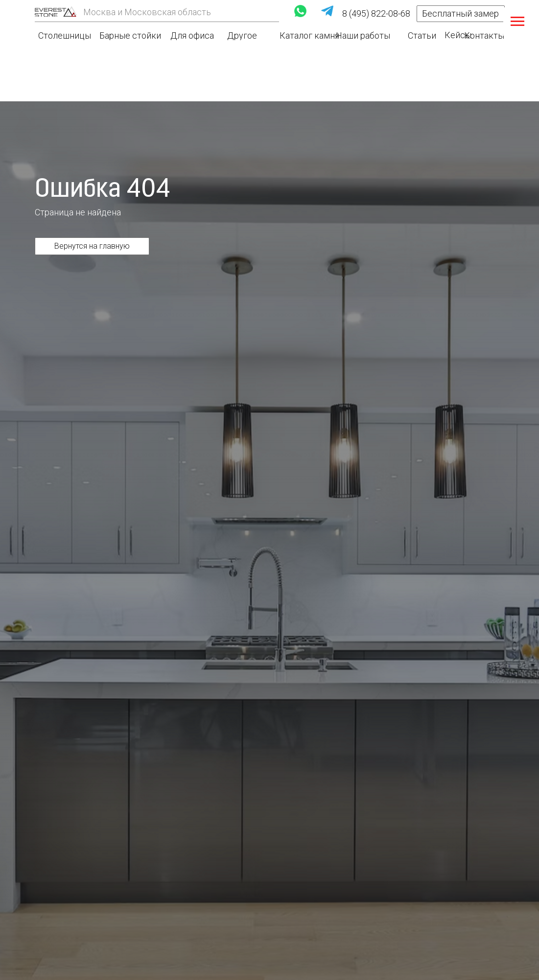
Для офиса (192, 36)
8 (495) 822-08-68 (376, 13)
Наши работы (363, 36)
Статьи (422, 36)
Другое (242, 36)
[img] (56, 12)
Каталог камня (309, 36)
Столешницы (65, 36)
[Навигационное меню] (517, 22)
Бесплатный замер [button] (460, 13)
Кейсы (458, 35)
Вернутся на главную (92, 246)
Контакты (484, 36)
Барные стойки (130, 36)
